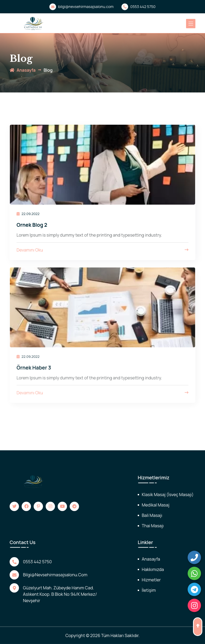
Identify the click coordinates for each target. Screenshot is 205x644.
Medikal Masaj (155, 505)
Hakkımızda (153, 569)
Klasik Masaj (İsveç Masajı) (168, 495)
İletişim (149, 590)
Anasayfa (151, 559)
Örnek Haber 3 (34, 371)
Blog (48, 70)
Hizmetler (151, 580)
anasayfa (23, 70)
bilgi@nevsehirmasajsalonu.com (81, 7)
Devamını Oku (102, 250)
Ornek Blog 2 (32, 225)
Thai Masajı (153, 526)
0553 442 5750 (138, 7)
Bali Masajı (152, 515)
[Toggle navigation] (191, 24)
